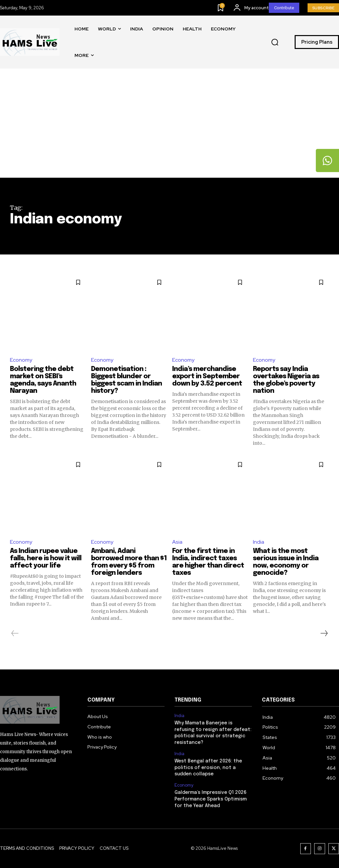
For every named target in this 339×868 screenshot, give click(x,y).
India (259, 542)
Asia (177, 542)
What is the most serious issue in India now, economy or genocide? (286, 562)
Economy (21, 360)
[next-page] (324, 633)
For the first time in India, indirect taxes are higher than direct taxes (208, 562)
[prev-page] (15, 633)
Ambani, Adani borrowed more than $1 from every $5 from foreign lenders (129, 562)
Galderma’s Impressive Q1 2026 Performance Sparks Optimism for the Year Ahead (211, 799)
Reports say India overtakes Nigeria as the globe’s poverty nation (286, 380)
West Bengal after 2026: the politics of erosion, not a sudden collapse (208, 768)
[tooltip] (327, 160)
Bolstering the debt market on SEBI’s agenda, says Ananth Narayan (43, 380)
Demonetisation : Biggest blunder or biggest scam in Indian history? (127, 380)
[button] (275, 42)
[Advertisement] (169, 128)
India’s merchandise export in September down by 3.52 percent (207, 376)
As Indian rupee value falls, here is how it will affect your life (46, 558)
